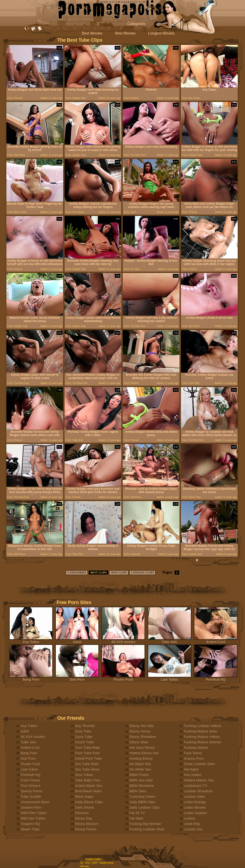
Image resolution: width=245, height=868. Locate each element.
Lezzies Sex (193, 829)
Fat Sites (136, 818)
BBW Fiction (139, 775)
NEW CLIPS (119, 573)
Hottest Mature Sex (199, 780)
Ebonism (82, 813)
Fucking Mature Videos (202, 737)
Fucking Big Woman (145, 824)
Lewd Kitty (192, 824)
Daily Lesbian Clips (144, 807)
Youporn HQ (30, 824)
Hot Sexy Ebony (142, 747)
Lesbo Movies (195, 807)
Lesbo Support (195, 813)
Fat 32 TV (137, 813)
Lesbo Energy (195, 802)
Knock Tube (84, 742)
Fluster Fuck (123, 678)
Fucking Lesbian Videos (203, 726)
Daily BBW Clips (142, 802)
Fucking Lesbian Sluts (147, 829)
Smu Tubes (84, 775)
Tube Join (170, 640)
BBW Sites (138, 791)
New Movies (125, 33)
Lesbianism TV (195, 786)
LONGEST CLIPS (142, 573)
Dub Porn (77, 678)
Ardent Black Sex (89, 786)
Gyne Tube (84, 737)
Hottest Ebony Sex (144, 753)
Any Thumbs (85, 726)
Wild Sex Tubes (33, 818)
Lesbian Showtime (198, 791)
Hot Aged (191, 769)
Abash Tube (30, 829)
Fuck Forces (30, 780)
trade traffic (94, 859)
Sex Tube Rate (87, 764)
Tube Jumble (31, 796)
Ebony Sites (139, 742)
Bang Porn (31, 678)
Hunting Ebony (141, 758)
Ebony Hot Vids (142, 726)
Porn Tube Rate (87, 747)
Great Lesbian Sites (199, 764)
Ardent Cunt (216, 640)
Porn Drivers (30, 786)
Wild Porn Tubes (34, 813)
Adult (77, 640)
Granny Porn (194, 758)
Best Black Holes (88, 791)
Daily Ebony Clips (89, 802)
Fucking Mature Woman (203, 742)
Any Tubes (31, 640)
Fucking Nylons (196, 747)
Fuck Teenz (193, 753)
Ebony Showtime (143, 737)
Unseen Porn (31, 807)
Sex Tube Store (87, 769)
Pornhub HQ (216, 678)
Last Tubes (170, 678)
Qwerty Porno (31, 791)
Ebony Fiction (86, 829)
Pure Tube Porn (87, 753)
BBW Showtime (142, 786)
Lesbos (189, 818)
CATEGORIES (77, 573)
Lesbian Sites (194, 796)
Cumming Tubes (142, 796)
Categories (136, 24)
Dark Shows (85, 807)
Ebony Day (84, 818)
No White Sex (140, 769)
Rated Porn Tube (88, 758)
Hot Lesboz (193, 775)
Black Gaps (84, 796)
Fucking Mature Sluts (200, 731)
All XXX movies (123, 640)
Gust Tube (83, 731)
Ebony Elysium (87, 824)
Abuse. (85, 866)
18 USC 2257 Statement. (97, 863)
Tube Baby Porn (88, 780)
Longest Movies (161, 33)
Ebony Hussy (140, 731)
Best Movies (92, 33)
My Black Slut (140, 764)
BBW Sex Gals (141, 780)
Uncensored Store (35, 802)
